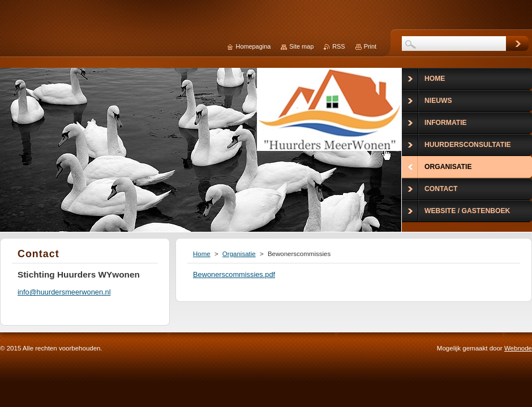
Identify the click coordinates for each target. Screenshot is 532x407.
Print (370, 46)
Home (202, 254)
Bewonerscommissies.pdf (234, 274)
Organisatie (239, 254)
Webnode (518, 348)
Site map (301, 46)
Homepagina (254, 46)
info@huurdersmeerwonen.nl (64, 292)
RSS (338, 46)
